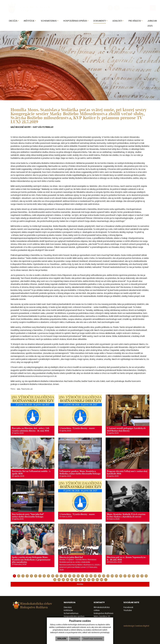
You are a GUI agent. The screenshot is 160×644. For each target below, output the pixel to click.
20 (95, 576)
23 (108, 576)
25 (116, 576)
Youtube (128, 610)
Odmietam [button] (75, 639)
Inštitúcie (68, 610)
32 (146, 576)
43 (97, 580)
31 (142, 576)
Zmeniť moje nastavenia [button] (93, 639)
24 (112, 576)
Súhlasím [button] (62, 639)
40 (85, 580)
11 (57, 576)
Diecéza (68, 607)
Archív (80, 584)
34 (59, 580)
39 (80, 580)
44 (102, 580)
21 (99, 576)
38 (76, 580)
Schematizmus (71, 613)
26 (121, 576)
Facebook (128, 607)
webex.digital (142, 626)
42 (93, 580)
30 (138, 576)
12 (61, 576)
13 (65, 576)
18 (87, 576)
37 (72, 580)
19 (91, 576)
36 (68, 580)
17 (82, 576)
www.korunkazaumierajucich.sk (41, 376)
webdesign (129, 626)
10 (53, 576)
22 (104, 576)
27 (125, 576)
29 (133, 576)
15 (74, 576)
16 (78, 576)
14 (70, 576)
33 (55, 580)
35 (63, 580)
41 (89, 580)
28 (129, 576)
